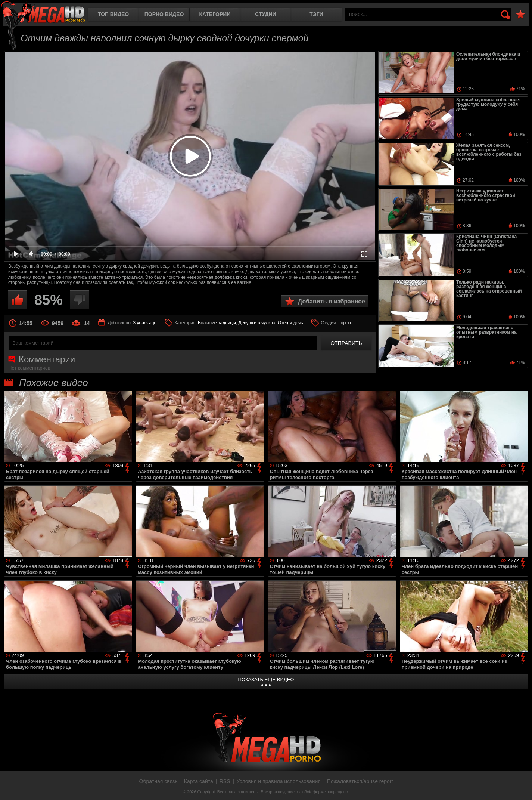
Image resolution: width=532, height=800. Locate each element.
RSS (225, 781)
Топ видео (113, 14)
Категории (215, 14)
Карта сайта (199, 781)
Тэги (316, 14)
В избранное (520, 15)
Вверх (521, 786)
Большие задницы (217, 323)
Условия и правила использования (279, 781)
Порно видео (164, 14)
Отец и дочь (290, 323)
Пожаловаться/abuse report (360, 781)
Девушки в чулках (257, 323)
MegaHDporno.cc (43, 13)
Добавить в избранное (332, 301)
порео (344, 323)
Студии (265, 14)
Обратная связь (158, 781)
